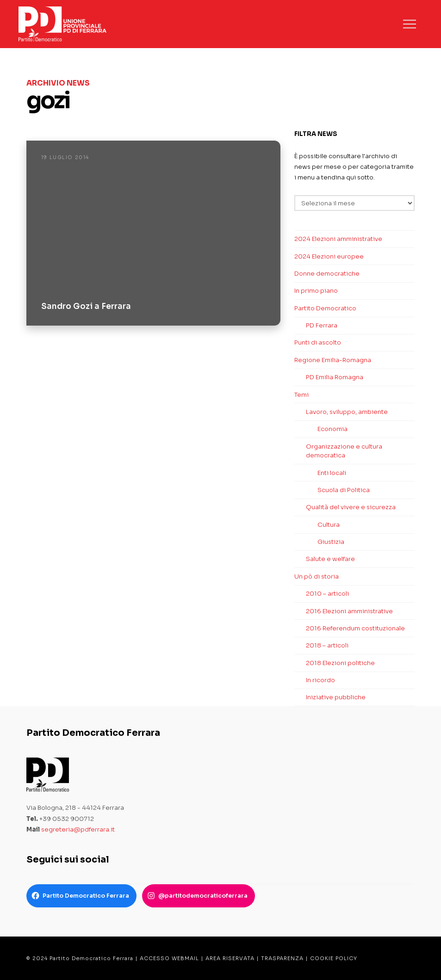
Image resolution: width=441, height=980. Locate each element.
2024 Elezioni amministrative (338, 239)
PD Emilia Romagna (335, 377)
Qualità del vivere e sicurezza (351, 507)
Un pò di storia (317, 576)
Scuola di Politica (344, 490)
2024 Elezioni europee (329, 256)
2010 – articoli (327, 594)
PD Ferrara (322, 325)
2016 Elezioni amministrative (349, 611)
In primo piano (316, 291)
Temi (301, 395)
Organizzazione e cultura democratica (344, 451)
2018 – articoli (327, 645)
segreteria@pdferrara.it (78, 829)
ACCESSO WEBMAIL (169, 958)
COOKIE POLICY (334, 958)
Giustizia (331, 542)
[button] (410, 24)
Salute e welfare (330, 559)
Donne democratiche (327, 274)
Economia (332, 429)
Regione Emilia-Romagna (333, 360)
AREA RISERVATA (230, 958)
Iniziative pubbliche (336, 697)
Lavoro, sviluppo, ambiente (347, 412)
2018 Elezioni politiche (340, 663)
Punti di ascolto (318, 342)
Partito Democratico (325, 308)
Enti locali (332, 473)
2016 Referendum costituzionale (355, 628)
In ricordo (320, 680)
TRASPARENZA (282, 958)
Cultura (329, 525)
